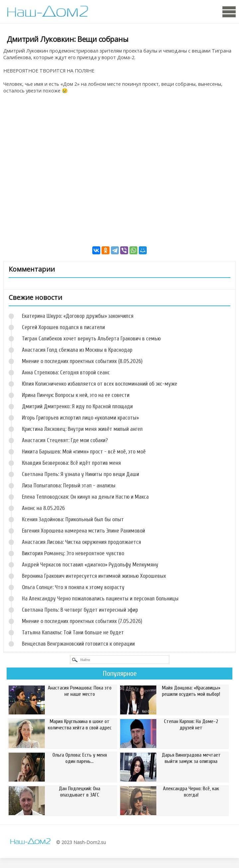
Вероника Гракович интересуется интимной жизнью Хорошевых (94, 576)
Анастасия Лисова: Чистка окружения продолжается (81, 542)
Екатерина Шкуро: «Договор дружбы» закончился (78, 316)
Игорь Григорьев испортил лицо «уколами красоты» (80, 418)
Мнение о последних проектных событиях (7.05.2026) (82, 621)
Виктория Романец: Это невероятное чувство (73, 553)
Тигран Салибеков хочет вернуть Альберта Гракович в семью (91, 339)
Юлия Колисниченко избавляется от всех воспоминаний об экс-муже (100, 384)
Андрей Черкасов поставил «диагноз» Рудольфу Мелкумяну (90, 565)
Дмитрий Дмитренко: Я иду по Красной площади (77, 406)
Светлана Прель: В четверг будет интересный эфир (80, 610)
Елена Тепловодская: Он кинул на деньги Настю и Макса (85, 497)
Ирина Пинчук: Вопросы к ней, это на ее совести (76, 395)
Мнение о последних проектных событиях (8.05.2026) (82, 361)
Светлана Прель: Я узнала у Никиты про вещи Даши (80, 474)
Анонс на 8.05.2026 (43, 508)
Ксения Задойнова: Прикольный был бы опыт (73, 519)
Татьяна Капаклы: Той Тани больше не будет (73, 632)
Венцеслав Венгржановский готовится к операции (78, 644)
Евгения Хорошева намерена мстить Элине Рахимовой (83, 531)
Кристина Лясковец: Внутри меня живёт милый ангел (82, 429)
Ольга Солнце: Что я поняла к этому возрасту (73, 587)
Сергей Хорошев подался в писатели (63, 327)
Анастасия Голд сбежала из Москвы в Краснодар (77, 350)
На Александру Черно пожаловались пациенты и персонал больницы (100, 599)
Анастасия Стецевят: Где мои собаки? (65, 440)
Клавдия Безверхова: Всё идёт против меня (71, 463)
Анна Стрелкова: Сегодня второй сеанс (66, 372)
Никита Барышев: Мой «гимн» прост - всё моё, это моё (84, 452)
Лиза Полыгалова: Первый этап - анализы (69, 486)
